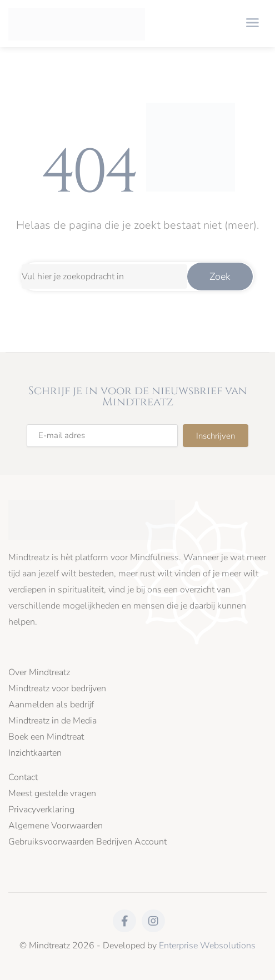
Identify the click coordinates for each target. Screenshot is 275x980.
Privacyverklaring (41, 810)
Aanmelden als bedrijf (51, 705)
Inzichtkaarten (35, 753)
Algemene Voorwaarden (56, 826)
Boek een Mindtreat (46, 737)
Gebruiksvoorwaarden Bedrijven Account (87, 842)
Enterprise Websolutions (207, 946)
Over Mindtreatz (39, 673)
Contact (23, 778)
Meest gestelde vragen (52, 794)
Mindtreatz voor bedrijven (57, 689)
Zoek (220, 277)
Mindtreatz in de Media (52, 721)
